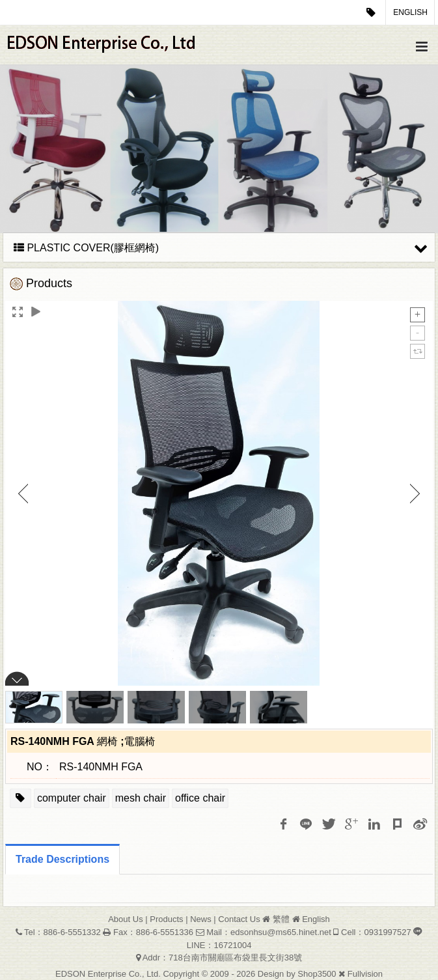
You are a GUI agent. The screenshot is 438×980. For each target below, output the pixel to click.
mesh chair (141, 798)
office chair (200, 798)
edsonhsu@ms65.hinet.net (281, 932)
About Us (125, 919)
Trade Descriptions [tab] (62, 859)
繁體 (281, 919)
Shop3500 (317, 974)
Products (166, 919)
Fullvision (365, 974)
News (201, 919)
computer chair (72, 798)
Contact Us (239, 919)
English (410, 12)
